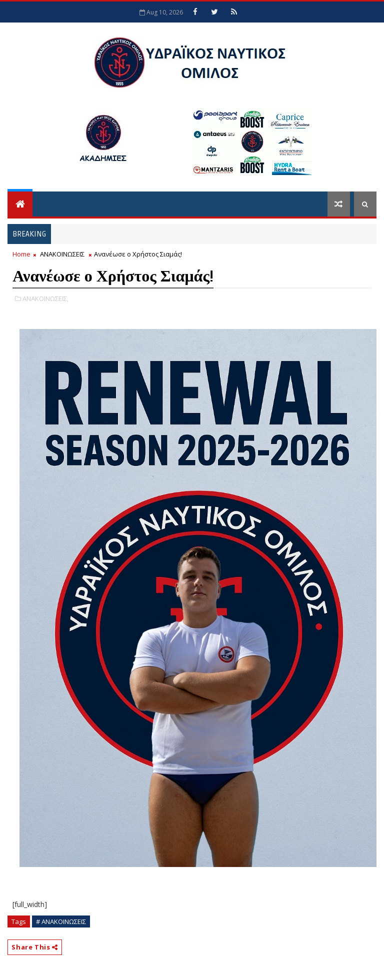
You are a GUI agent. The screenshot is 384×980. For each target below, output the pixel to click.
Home (21, 254)
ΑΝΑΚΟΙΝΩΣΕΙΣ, (45, 298)
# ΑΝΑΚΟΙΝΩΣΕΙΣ (61, 921)
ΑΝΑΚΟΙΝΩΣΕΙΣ (62, 254)
